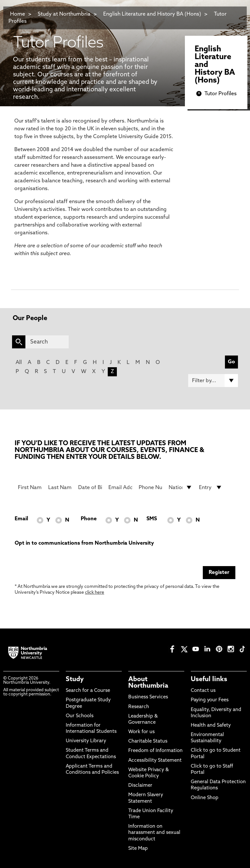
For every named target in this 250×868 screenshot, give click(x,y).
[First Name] (30, 487)
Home (18, 14)
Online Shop (205, 798)
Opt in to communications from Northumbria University (84, 543)
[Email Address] (120, 487)
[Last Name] (60, 487)
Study (75, 680)
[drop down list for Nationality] (181, 487)
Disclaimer (140, 786)
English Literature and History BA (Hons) (152, 14)
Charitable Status (148, 741)
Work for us (141, 732)
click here (95, 593)
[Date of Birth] (90, 487)
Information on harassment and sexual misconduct (154, 833)
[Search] (47, 342)
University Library (86, 741)
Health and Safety (211, 725)
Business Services (148, 697)
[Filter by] (213, 381)
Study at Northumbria (64, 14)
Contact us (203, 691)
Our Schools (80, 716)
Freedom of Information (155, 751)
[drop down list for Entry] (211, 487)
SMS (152, 519)
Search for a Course (88, 691)
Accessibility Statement (155, 761)
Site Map (138, 849)
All (19, 363)
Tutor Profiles (221, 94)
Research (139, 707)
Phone (89, 519)
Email (21, 519)
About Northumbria (148, 683)
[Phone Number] (151, 487)
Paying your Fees (210, 700)
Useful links (209, 680)
